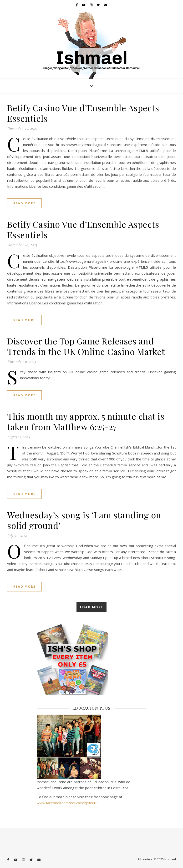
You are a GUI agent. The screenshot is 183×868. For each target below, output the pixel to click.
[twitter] (99, 5)
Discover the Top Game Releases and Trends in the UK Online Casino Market (86, 346)
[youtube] (84, 5)
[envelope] (106, 5)
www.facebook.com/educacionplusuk (67, 803)
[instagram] (91, 5)
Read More (24, 203)
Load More (91, 607)
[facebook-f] (77, 5)
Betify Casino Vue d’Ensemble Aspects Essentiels (83, 113)
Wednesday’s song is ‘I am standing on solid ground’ (84, 520)
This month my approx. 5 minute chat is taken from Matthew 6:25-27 (86, 421)
